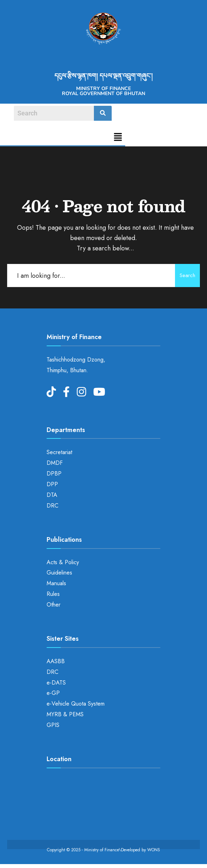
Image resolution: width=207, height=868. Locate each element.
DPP (52, 484)
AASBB (56, 661)
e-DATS (56, 683)
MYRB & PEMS (65, 714)
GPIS (53, 725)
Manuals (56, 583)
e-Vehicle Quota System (76, 704)
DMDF (55, 463)
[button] (118, 138)
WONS (154, 850)
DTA (52, 495)
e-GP (53, 693)
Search (187, 275)
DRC (52, 506)
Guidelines (59, 573)
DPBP (54, 474)
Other (54, 605)
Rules (53, 594)
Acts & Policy (63, 562)
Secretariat (59, 452)
